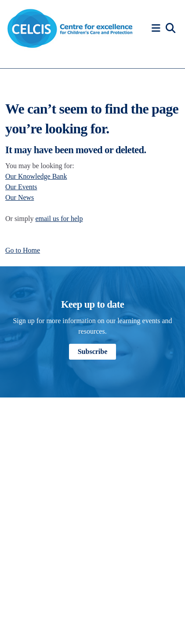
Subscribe (93, 351)
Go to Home (23, 250)
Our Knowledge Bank (36, 176)
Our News (20, 197)
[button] (157, 28)
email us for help (59, 219)
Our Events (21, 187)
